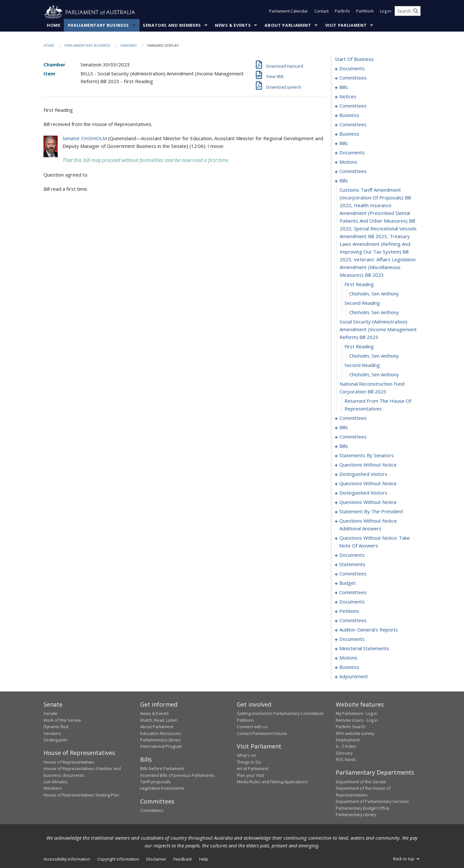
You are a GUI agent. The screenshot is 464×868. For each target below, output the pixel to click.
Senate (50, 714)
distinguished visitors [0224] (363, 474)
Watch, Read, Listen (159, 720)
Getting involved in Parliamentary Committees (280, 714)
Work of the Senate (62, 720)
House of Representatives (69, 762)
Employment (348, 740)
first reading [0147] (359, 285)
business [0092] (349, 115)
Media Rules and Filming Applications (272, 782)
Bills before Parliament (162, 769)
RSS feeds (346, 760)
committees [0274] (353, 574)
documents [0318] (352, 602)
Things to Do (249, 762)
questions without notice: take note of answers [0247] (375, 542)
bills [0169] (344, 446)
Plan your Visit (250, 775)
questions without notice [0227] (368, 484)
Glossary (344, 753)
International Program (161, 747)
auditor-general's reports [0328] (369, 630)
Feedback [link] (183, 859)
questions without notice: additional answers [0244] (368, 525)
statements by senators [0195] (367, 456)
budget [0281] (348, 583)
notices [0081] (348, 97)
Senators (52, 733)
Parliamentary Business (98, 25)
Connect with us (252, 727)
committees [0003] (353, 78)
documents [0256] (352, 555)
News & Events (233, 25)
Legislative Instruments (162, 788)
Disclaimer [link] (156, 859)
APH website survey (355, 733)
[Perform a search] (416, 12)
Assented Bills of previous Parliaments (177, 775)
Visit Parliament (346, 25)
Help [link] (204, 859)
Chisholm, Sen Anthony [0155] (374, 375)
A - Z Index (346, 747)
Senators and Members (172, 25)
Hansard (129, 46)
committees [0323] (353, 621)
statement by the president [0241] (371, 512)
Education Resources (161, 733)
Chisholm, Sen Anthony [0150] (374, 313)
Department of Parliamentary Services (372, 802)
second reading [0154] (362, 365)
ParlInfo (342, 12)
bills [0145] (344, 181)
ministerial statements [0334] (364, 649)
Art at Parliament (253, 769)
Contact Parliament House (262, 733)
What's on (247, 756)
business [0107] (349, 134)
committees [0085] (353, 106)
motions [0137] (348, 162)
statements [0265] (352, 564)
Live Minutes (56, 782)
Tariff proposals (155, 782)
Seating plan (55, 740)
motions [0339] (348, 658)
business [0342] (349, 667)
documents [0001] (352, 69)
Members (53, 788)
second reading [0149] (362, 303)
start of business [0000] (354, 59)
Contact (321, 12)
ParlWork (365, 12)
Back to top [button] (407, 859)
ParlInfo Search (351, 727)
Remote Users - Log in (357, 720)
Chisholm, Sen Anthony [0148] (374, 294)
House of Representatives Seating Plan (81, 795)
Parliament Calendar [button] (289, 12)
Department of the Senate (361, 782)
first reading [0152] (359, 347)
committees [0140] (353, 171)
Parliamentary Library (160, 740)
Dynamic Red (56, 727)
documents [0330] (352, 639)
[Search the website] (408, 12)
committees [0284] (353, 593)
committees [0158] (353, 418)
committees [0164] (353, 437)
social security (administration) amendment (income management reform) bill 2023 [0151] (378, 330)
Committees (152, 811)
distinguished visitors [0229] (363, 493)
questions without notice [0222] (368, 465)
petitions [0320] (349, 611)
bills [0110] (344, 143)
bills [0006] (344, 87)
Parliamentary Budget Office (363, 808)
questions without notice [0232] (368, 502)
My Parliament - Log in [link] (357, 714)
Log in (386, 12)
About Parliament (288, 25)
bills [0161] (344, 428)
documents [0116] (352, 153)
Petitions (245, 720)
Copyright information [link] (118, 859)
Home (54, 25)
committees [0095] (353, 125)
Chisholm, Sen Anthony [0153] (374, 356)
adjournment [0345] (354, 677)
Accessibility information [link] (67, 859)
